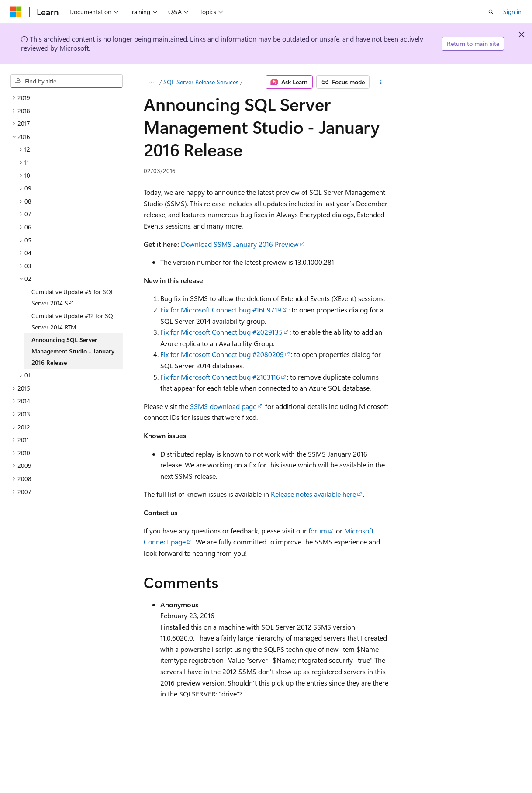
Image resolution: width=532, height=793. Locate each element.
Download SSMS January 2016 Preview (240, 244)
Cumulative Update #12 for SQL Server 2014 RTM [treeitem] (74, 321)
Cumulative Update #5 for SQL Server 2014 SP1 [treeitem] (73, 297)
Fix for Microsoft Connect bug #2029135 (221, 332)
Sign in (512, 12)
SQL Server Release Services (201, 82)
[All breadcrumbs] (151, 82)
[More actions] (381, 82)
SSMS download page (223, 406)
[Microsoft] (16, 12)
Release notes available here (313, 494)
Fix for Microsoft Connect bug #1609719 (221, 310)
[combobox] (67, 81)
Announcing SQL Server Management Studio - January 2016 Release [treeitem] (73, 351)
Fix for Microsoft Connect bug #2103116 (220, 377)
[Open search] (491, 12)
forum (318, 531)
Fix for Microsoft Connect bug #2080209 (222, 354)
